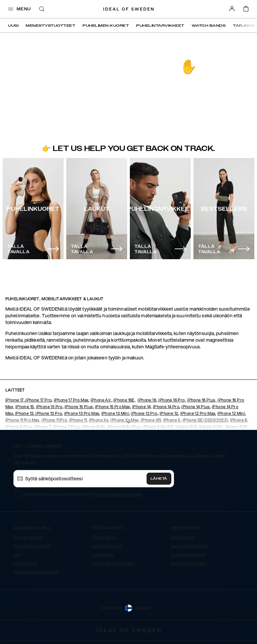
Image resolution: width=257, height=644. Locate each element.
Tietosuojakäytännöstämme (116, 494)
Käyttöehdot (182, 537)
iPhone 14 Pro (166, 407)
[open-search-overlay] (42, 10)
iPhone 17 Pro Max (71, 400)
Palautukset (25, 563)
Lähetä (159, 479)
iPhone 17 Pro (38, 400)
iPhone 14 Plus (196, 407)
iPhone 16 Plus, (202, 400)
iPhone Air (101, 400)
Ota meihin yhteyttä (32, 546)
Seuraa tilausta (28, 537)
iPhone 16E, (124, 400)
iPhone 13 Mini (115, 413)
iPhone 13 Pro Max (82, 413)
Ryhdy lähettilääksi (189, 563)
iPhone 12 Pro (144, 413)
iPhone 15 (25, 407)
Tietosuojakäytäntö (189, 546)
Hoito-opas (103, 555)
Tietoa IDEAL (105, 537)
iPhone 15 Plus (79, 407)
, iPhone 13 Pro (48, 413)
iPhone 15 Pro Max (113, 407)
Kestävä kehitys (107, 546)
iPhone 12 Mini (231, 413)
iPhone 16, (147, 400)
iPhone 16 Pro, (172, 400)
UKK (18, 555)
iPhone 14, (142, 407)
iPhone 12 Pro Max (198, 413)
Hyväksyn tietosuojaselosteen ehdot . (83, 494)
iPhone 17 (15, 400)
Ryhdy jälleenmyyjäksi (113, 563)
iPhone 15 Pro (49, 407)
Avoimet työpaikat (188, 555)
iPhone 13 (24, 413)
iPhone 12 (169, 413)
